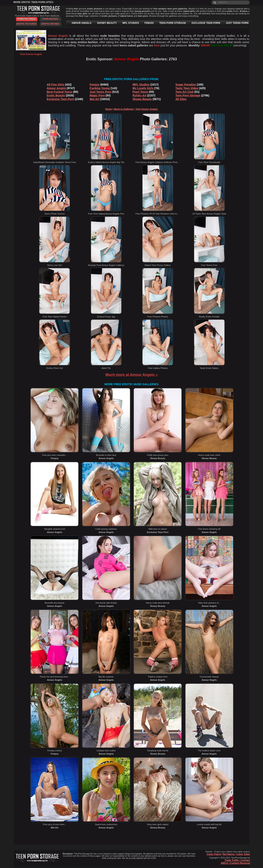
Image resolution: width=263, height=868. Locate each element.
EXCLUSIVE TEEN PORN (206, 23)
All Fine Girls (56, 85)
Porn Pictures (26, 19)
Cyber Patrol (214, 854)
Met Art (94, 99)
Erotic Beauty (56, 95)
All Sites (181, 99)
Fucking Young (100, 88)
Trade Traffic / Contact (237, 860)
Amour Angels (56, 88)
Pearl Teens (140, 92)
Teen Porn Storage (188, 95)
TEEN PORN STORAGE (173, 23)
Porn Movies (50, 19)
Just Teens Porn (101, 92)
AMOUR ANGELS (82, 23)
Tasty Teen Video (187, 88)
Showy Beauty (142, 99)
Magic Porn (97, 95)
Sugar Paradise (186, 85)
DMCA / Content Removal (235, 863)
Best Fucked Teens (60, 92)
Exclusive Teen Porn (61, 99)
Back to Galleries (124, 109)
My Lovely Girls (143, 88)
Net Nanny (229, 854)
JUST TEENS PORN (237, 23)
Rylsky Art (140, 95)
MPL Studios (141, 85)
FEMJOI (149, 23)
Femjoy (95, 85)
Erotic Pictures (26, 24)
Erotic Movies (50, 24)
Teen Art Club (184, 92)
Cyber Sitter (243, 854)
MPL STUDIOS (131, 23)
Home (109, 109)
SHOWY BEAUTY (107, 23)
